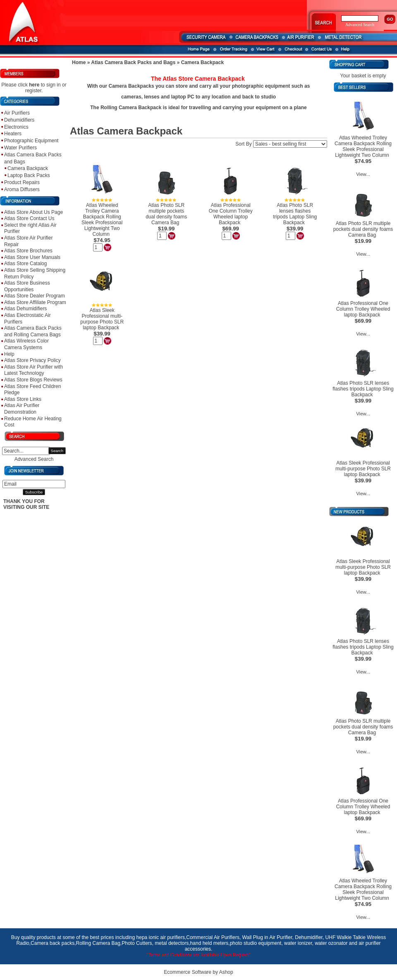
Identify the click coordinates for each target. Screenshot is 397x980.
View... (363, 174)
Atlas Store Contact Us (29, 218)
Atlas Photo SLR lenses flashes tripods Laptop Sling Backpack (295, 214)
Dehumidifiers (19, 120)
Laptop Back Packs (29, 175)
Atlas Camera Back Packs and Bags (133, 62)
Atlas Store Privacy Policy (32, 360)
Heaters (13, 134)
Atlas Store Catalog (25, 264)
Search (57, 451)
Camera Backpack (28, 168)
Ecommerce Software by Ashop (198, 972)
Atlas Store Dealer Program (35, 296)
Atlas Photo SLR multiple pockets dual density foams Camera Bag (166, 214)
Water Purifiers (20, 148)
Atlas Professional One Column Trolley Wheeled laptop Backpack (231, 214)
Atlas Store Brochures (28, 251)
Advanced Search (34, 459)
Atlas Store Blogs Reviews (33, 380)
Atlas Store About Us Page (33, 212)
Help (9, 354)
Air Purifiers (17, 113)
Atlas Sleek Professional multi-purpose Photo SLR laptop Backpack (102, 319)
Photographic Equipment (31, 141)
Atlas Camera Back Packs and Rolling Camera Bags (33, 331)
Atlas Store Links (23, 399)
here (34, 85)
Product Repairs (22, 182)
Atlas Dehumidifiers (25, 309)
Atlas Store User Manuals (32, 257)
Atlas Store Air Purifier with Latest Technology (33, 370)
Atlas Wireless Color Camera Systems (26, 344)
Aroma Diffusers (22, 189)
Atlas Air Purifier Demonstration (22, 409)
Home (79, 62)
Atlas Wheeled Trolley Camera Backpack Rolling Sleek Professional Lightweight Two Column (102, 220)
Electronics (16, 127)
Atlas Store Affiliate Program (35, 302)
